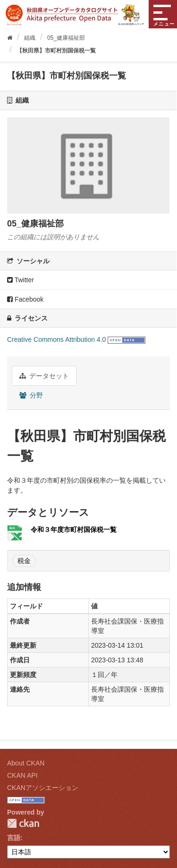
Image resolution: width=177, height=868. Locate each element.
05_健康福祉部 (66, 38)
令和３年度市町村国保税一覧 (74, 529)
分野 (31, 395)
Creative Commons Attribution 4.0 (56, 339)
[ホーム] (10, 38)
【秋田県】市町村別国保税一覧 (56, 51)
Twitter (21, 280)
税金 (24, 561)
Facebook (25, 299)
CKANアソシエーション (43, 788)
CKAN (23, 823)
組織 (30, 38)
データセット (44, 376)
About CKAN (26, 763)
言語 (14, 838)
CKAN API (22, 775)
